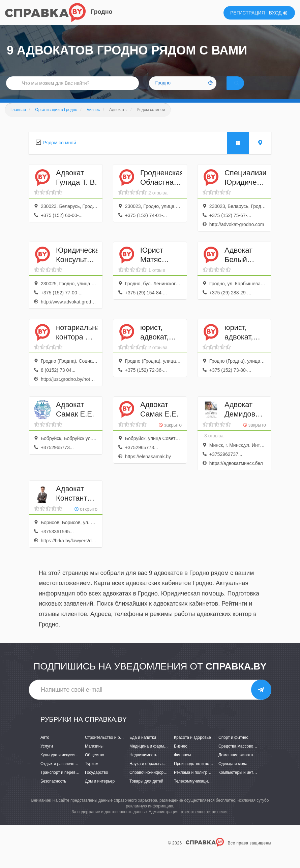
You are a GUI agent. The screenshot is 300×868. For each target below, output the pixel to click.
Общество (95, 764)
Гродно (102, 12)
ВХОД (278, 13)
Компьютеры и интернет (241, 782)
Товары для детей (146, 791)
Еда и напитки (143, 747)
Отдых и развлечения (61, 773)
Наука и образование (149, 773)
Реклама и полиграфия (196, 782)
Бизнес (181, 756)
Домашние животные (238, 764)
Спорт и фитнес (233, 747)
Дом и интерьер (100, 791)
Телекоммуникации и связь (199, 791)
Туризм (92, 773)
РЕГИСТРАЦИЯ (248, 13)
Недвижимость (143, 764)
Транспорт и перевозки (62, 782)
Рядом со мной (60, 152)
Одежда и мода (233, 773)
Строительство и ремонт (108, 747)
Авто (45, 747)
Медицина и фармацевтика (155, 756)
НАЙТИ (246, 89)
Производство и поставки (198, 773)
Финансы (182, 764)
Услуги (47, 756)
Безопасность (53, 791)
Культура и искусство (60, 764)
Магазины (94, 756)
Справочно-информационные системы (166, 782)
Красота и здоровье (192, 747)
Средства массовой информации (250, 756)
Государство (97, 782)
